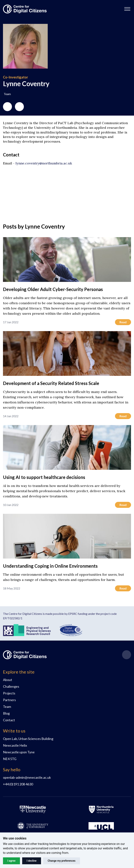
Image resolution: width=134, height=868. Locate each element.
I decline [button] (32, 861)
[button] (127, 9)
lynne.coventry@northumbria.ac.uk (44, 163)
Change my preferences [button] (62, 861)
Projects (9, 693)
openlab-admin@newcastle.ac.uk (27, 777)
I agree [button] (11, 861)
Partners (9, 700)
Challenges (11, 686)
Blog (6, 713)
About (8, 680)
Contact (9, 720)
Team (7, 707)
